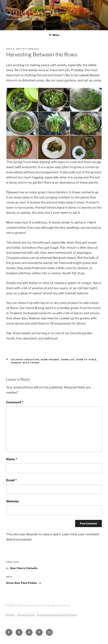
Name (12, 459)
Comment (15, 402)
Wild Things (31, 363)
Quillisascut (33, 13)
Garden (16, 363)
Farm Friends (50, 360)
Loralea (33, 49)
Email (11, 480)
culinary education (25, 360)
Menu (54, 35)
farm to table (87, 360)
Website (13, 501)
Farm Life (68, 360)
